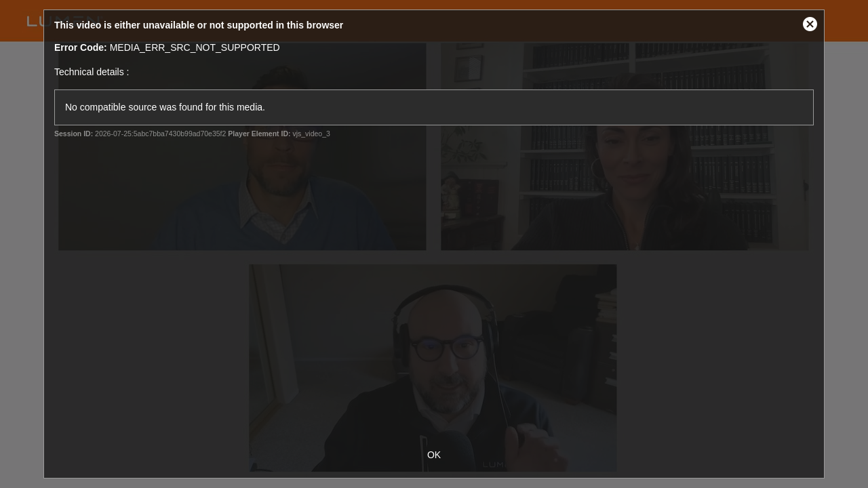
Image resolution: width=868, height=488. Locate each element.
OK (434, 455)
